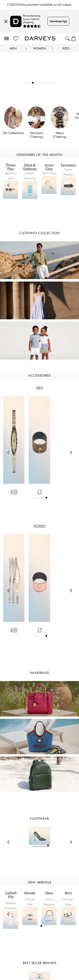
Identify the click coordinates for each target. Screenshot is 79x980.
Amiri (11, 893)
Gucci (68, 893)
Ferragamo (69, 165)
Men (13, 49)
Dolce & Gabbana (30, 167)
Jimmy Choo (49, 167)
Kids (66, 49)
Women (39, 49)
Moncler (49, 893)
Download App (58, 21)
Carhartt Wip (30, 895)
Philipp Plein (11, 167)
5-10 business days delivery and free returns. (40, 5)
